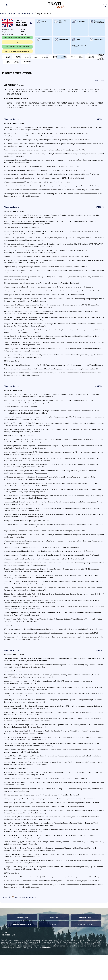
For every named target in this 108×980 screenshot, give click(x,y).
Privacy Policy (86, 942)
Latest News (12, 58)
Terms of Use (22, 942)
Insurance (39, 86)
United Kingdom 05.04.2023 (22, 23)
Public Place (63, 72)
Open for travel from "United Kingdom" (41, 79)
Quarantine (67, 58)
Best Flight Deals (86, 949)
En (105, 6)
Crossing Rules (65, 65)
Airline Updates (41, 58)
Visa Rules (66, 79)
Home (3, 14)
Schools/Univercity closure (41, 72)
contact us (46, 973)
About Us (54, 942)
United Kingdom (26, 14)
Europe (12, 14)
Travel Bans (56, 5)
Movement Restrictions (14, 79)
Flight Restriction (13, 72)
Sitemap (54, 949)
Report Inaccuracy (22, 949)
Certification (13, 65)
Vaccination (36, 65)
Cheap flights (13, 86)
